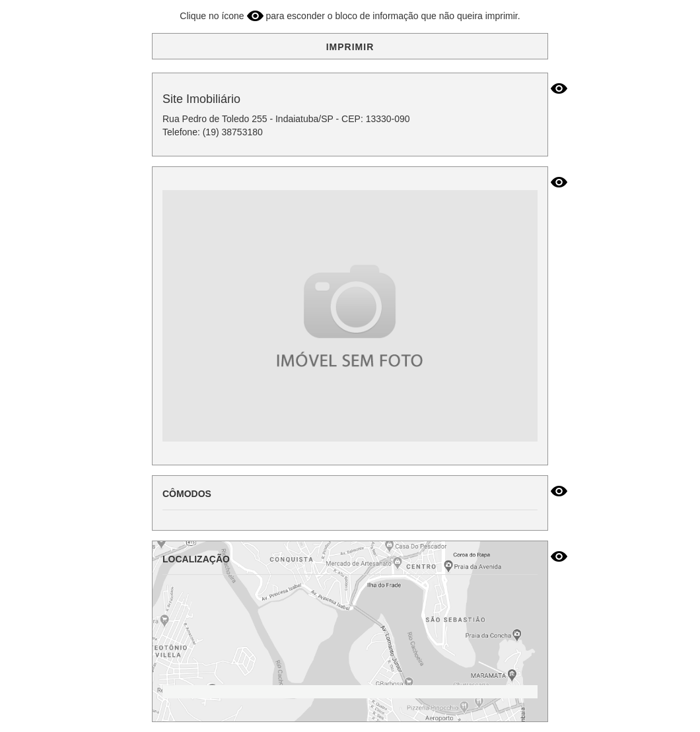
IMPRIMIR (350, 47)
